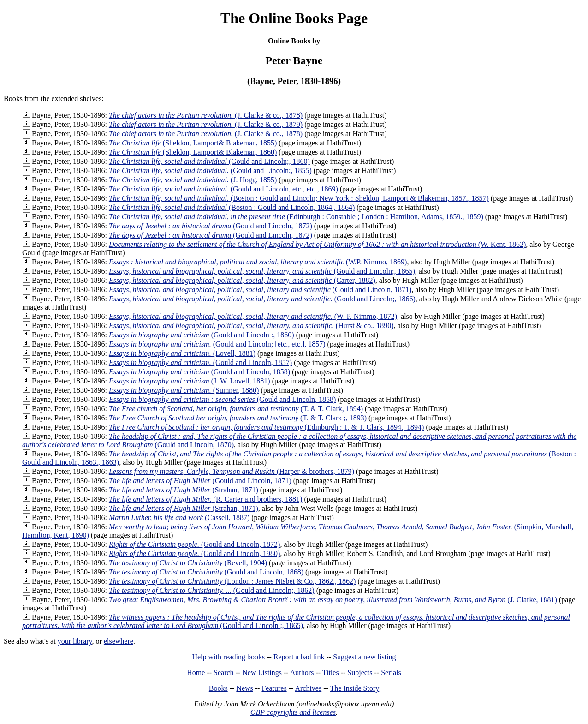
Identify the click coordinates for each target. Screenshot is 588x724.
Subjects (360, 673)
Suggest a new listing (364, 657)
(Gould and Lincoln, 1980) (195, 553)
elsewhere (119, 641)
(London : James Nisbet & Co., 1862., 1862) (232, 581)
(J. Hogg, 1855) (193, 180)
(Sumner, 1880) (184, 390)
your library (75, 641)
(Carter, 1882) (242, 280)
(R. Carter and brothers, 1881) (206, 499)
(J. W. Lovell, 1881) (190, 381)
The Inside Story (355, 688)
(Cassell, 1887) (179, 518)
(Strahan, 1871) (184, 490)
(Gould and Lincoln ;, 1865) (296, 621)
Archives (308, 688)
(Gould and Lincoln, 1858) (199, 372)
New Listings (262, 673)
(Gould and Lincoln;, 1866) (262, 299)
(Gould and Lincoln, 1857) (200, 362)
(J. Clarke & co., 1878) (206, 115)
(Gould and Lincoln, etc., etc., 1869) (223, 189)
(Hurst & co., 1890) (251, 326)
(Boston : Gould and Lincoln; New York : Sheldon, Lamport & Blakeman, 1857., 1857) (299, 198)
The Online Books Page (294, 18)
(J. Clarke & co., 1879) (206, 124)
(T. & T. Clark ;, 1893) (238, 418)
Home (196, 673)
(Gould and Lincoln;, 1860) (209, 161)
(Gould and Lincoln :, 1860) (202, 335)
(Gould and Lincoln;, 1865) (262, 271)
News (244, 688)
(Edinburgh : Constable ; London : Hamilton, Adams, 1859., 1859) (296, 217)
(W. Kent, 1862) (317, 244)
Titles (331, 673)
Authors (302, 673)
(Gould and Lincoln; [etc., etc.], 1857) (217, 344)
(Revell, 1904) (188, 563)
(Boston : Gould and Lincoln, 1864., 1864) (232, 207)
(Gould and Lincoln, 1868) (206, 572)
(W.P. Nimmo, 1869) (258, 262)
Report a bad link (299, 657)
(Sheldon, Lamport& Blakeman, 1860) (193, 152)
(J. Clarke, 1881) (333, 600)
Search (224, 673)
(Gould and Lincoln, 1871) (260, 290)
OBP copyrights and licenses (293, 712)
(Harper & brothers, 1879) (232, 471)
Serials (391, 673)
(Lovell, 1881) (182, 353)
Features (274, 688)
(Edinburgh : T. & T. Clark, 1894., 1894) (267, 427)
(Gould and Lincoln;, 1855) (210, 171)
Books (218, 688)
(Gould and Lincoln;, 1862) (212, 590)
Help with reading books (228, 657)
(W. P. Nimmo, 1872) (253, 316)
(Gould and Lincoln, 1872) (211, 226)
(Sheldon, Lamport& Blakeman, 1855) (193, 143)
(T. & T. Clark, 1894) (236, 409)
